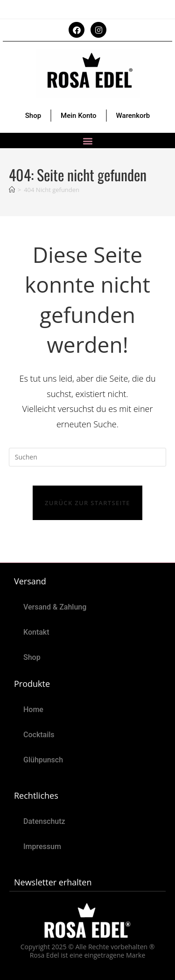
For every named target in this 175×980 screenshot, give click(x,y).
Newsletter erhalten (53, 882)
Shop (33, 116)
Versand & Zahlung (55, 607)
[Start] (12, 190)
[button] (87, 140)
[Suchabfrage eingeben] (88, 457)
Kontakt (36, 632)
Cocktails (39, 735)
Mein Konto (79, 116)
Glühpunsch (43, 760)
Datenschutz (44, 821)
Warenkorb (133, 116)
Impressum (42, 846)
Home (33, 709)
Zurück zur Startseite (87, 503)
